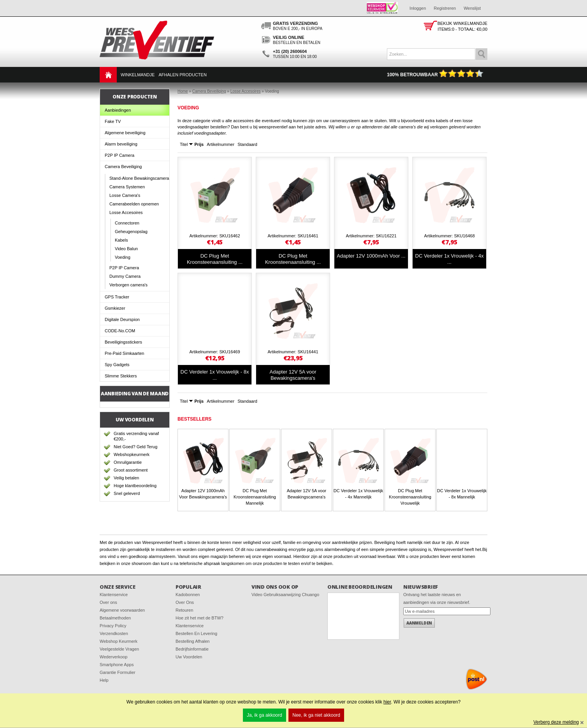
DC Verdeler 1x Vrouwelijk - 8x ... (215, 375)
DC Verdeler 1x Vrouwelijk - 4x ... (450, 259)
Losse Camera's (125, 195)
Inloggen (418, 8)
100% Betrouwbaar (435, 75)
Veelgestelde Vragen (119, 649)
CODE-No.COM (120, 331)
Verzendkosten (114, 633)
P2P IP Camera (120, 155)
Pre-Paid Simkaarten (125, 353)
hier (387, 702)
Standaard (247, 144)
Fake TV (113, 121)
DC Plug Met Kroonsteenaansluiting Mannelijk (255, 497)
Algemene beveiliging (125, 133)
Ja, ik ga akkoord (265, 715)
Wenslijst (472, 8)
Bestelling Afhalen (192, 641)
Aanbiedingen (118, 110)
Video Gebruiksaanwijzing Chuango (285, 595)
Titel (184, 144)
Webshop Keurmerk (119, 641)
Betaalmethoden (115, 618)
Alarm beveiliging (121, 144)
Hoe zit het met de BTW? (199, 618)
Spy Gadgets (117, 365)
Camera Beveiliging (123, 167)
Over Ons (185, 602)
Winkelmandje (138, 75)
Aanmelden (419, 623)
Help (104, 680)
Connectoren (127, 223)
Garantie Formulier (118, 672)
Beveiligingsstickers (123, 342)
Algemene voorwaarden (122, 610)
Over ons (108, 602)
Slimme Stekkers (121, 376)
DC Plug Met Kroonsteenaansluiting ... (215, 259)
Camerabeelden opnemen (134, 204)
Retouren (184, 610)
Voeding (123, 257)
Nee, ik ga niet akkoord (316, 715)
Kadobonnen (188, 595)
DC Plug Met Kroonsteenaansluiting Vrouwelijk (410, 497)
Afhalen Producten (182, 75)
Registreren (445, 8)
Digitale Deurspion (122, 319)
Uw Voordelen (189, 657)
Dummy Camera (125, 276)
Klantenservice (114, 595)
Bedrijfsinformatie (192, 649)
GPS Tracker (117, 297)
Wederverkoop (113, 657)
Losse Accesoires (126, 212)
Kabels (121, 240)
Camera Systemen (127, 187)
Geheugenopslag (131, 232)
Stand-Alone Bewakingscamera (139, 178)
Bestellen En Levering (196, 633)
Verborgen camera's (128, 285)
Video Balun (126, 249)
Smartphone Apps (117, 665)
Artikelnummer (221, 144)
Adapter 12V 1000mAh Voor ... (371, 256)
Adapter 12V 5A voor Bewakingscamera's (293, 375)
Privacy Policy (113, 626)
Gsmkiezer (115, 308)
